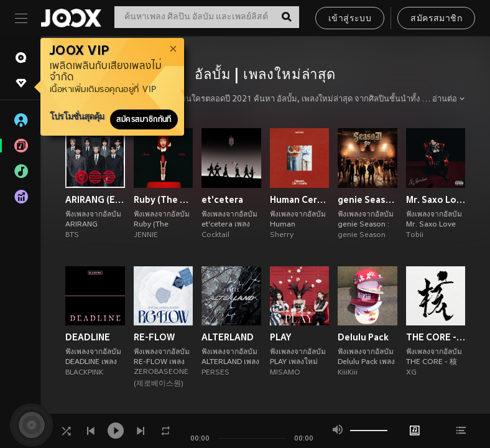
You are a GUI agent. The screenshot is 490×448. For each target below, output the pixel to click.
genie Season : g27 (367, 200)
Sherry (282, 235)
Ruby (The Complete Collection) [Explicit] (164, 200)
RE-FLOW (154, 337)
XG (411, 373)
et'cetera (222, 200)
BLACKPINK (84, 373)
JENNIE (146, 235)
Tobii (415, 235)
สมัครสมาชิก (436, 19)
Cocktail (215, 235)
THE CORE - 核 (436, 337)
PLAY (280, 337)
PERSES (215, 373)
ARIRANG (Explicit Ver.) (95, 200)
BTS (72, 235)
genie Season (362, 235)
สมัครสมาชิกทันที (144, 119)
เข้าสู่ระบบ (350, 19)
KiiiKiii (348, 373)
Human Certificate (300, 200)
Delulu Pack (363, 337)
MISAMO (285, 373)
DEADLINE (88, 337)
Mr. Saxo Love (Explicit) (436, 200)
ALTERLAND (228, 337)
